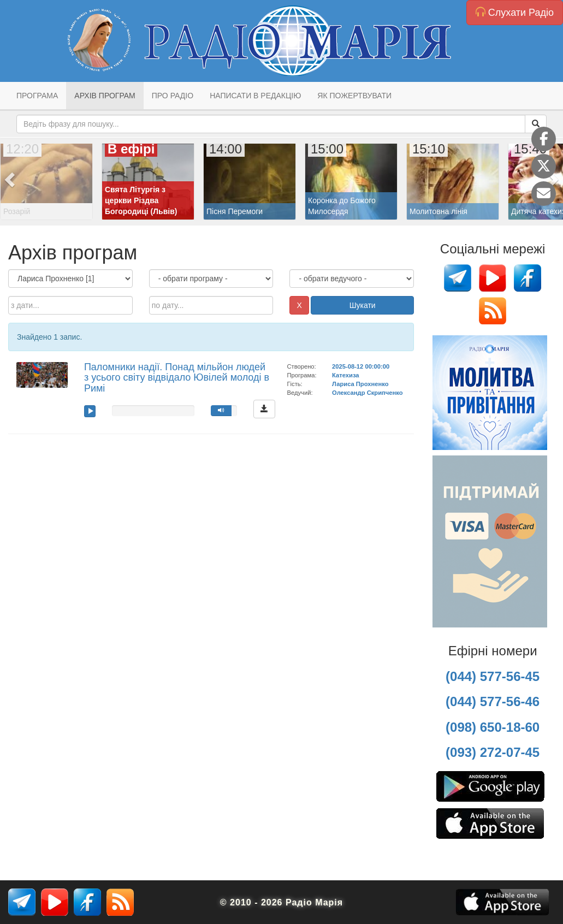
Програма (37, 96)
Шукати (363, 305)
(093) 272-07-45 (493, 752)
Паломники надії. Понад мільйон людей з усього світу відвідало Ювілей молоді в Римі (177, 378)
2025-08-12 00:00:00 (361, 366)
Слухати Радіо (515, 12)
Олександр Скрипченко (367, 393)
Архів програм (105, 96)
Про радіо (173, 96)
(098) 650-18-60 (493, 727)
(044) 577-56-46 (493, 701)
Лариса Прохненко (360, 384)
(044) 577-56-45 (493, 676)
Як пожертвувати (354, 96)
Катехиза (345, 375)
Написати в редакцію (255, 96)
